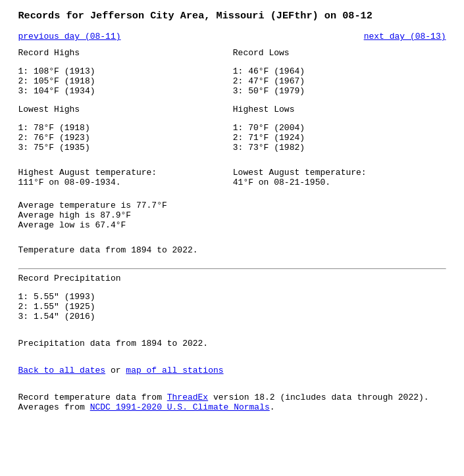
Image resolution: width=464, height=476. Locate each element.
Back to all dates (62, 412)
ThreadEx (188, 441)
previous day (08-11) (70, 39)
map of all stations (174, 412)
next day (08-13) (405, 39)
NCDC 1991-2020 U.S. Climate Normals (180, 453)
